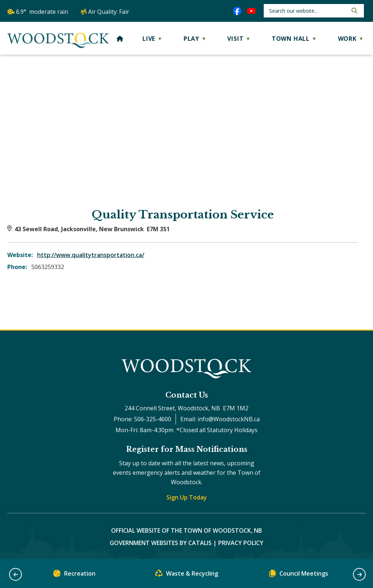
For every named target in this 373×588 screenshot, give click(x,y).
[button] (354, 11)
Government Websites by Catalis (161, 543)
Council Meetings (299, 575)
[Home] (120, 39)
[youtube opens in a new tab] (251, 11)
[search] (308, 11)
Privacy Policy (241, 543)
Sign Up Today (187, 497)
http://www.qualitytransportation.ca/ (91, 255)
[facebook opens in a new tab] (237, 11)
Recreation (74, 575)
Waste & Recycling (187, 575)
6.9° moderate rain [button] (42, 12)
